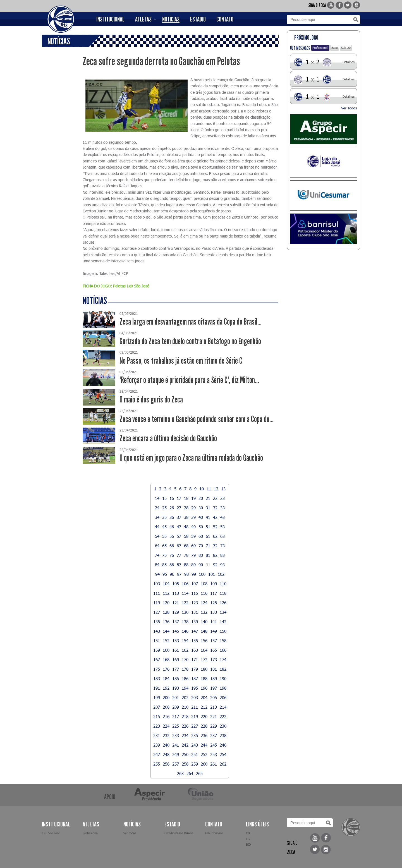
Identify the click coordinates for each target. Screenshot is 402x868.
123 (195, 603)
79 (193, 555)
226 (185, 726)
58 (186, 536)
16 (172, 498)
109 (214, 584)
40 (201, 517)
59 (193, 536)
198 (223, 688)
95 (165, 574)
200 (166, 697)
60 (201, 536)
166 (223, 650)
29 (193, 508)
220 (204, 716)
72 (215, 546)
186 (185, 678)
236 (204, 735)
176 (166, 669)
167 (157, 660)
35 (164, 517)
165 (214, 650)
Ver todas (130, 833)
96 (172, 574)
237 (214, 735)
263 (180, 773)
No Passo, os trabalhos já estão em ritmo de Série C (181, 361)
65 (164, 546)
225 (176, 726)
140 (204, 622)
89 (193, 565)
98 (186, 574)
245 (214, 745)
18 (186, 498)
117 (214, 593)
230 (223, 726)
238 (223, 735)
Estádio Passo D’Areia (179, 833)
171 (195, 660)
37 (179, 517)
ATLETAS (143, 19)
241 (176, 745)
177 (176, 669)
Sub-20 (346, 48)
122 (185, 603)
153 (176, 641)
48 (186, 527)
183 (157, 678)
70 (201, 546)
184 (166, 678)
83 (222, 555)
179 (195, 669)
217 (176, 716)
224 (166, 726)
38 (186, 517)
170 (185, 660)
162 (185, 650)
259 (195, 764)
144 (166, 631)
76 (172, 555)
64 (157, 546)
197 (214, 688)
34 (157, 517)
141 (214, 622)
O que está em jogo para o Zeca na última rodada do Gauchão (191, 458)
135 (157, 622)
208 (166, 707)
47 (179, 527)
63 (222, 536)
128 (166, 612)
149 (214, 631)
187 (195, 678)
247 (157, 754)
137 (176, 622)
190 (223, 678)
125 (214, 603)
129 (176, 612)
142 (223, 622)
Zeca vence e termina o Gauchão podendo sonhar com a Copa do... (197, 419)
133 (214, 612)
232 (166, 735)
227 (195, 726)
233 (176, 735)
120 (166, 603)
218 (185, 716)
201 (176, 697)
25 (164, 508)
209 (176, 707)
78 (186, 555)
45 (164, 527)
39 (193, 517)
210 (185, 707)
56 (172, 536)
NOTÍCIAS (171, 19)
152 (166, 641)
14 (157, 498)
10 (202, 489)
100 (202, 574)
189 (214, 678)
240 (166, 745)
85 (164, 565)
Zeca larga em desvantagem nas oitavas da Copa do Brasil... (191, 322)
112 (166, 593)
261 (214, 764)
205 (214, 697)
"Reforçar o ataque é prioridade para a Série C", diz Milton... (189, 380)
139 (195, 622)
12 (216, 489)
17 (179, 498)
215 (157, 716)
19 (193, 498)
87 (179, 565)
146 (185, 631)
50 (201, 527)
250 (185, 754)
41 (208, 517)
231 (157, 735)
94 (157, 574)
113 (176, 593)
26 (172, 508)
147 (195, 631)
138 (185, 622)
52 (215, 527)
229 (214, 726)
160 (166, 650)
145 (176, 631)
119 (157, 603)
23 (222, 498)
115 (195, 593)
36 (172, 517)
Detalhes (349, 62)
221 (214, 716)
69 (193, 546)
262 (223, 764)
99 (194, 574)
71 (208, 546)
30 (201, 508)
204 (204, 697)
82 (215, 555)
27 (179, 508)
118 (223, 593)
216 (166, 716)
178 (185, 669)
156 (204, 641)
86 (172, 565)
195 (195, 688)
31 (208, 508)
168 (166, 660)
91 (208, 565)
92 (215, 565)
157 (214, 641)
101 (212, 574)
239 (157, 745)
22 (215, 498)
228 (204, 726)
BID (248, 844)
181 (214, 669)
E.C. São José (51, 833)
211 (195, 707)
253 (214, 754)
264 (190, 773)
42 (215, 517)
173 (214, 660)
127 (157, 612)
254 (223, 754)
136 (166, 622)
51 (208, 527)
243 (195, 745)
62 (215, 536)
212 (204, 707)
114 (185, 593)
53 (222, 527)
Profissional (320, 48)
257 (176, 764)
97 (179, 574)
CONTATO (225, 19)
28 (186, 508)
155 (195, 641)
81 (208, 555)
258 (185, 764)
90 (201, 565)
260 (204, 764)
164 (204, 650)
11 (209, 489)
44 (157, 527)
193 (176, 688)
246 (223, 745)
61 (208, 536)
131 (195, 612)
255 (157, 764)
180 (204, 669)
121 (176, 603)
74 (157, 555)
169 (176, 660)
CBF (249, 833)
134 (223, 612)
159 (157, 650)
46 (172, 527)
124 (204, 603)
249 (176, 754)
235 (195, 735)
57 (179, 536)
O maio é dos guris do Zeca (151, 400)
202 (185, 697)
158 (223, 641)
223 (157, 726)
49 (193, 527)
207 (157, 707)
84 (157, 565)
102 (221, 574)
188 (204, 678)
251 (195, 754)
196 (204, 688)
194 (185, 688)
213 (214, 707)
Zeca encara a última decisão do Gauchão (168, 438)
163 (195, 650)
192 (166, 688)
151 (157, 641)
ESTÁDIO (198, 19)
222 (223, 716)
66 (172, 546)
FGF (249, 839)
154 (185, 641)
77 (179, 555)
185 (176, 678)
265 (199, 773)
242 (185, 745)
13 (223, 489)
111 (157, 593)
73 (222, 546)
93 (222, 565)
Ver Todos (349, 108)
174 (223, 660)
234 (185, 735)
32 (215, 508)
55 (164, 536)
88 (186, 565)
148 (204, 631)
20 (201, 498)
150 (223, 631)
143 (157, 631)
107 (195, 584)
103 (157, 584)
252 (204, 754)
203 (195, 697)
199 (157, 697)
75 (164, 555)
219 (195, 716)
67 (179, 546)
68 (186, 546)
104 (166, 584)
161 (176, 650)
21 (208, 498)
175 (157, 669)
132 (204, 612)
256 (166, 764)
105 (176, 584)
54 (157, 536)
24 (157, 508)
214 (223, 707)
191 (157, 688)
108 (204, 584)
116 (204, 593)
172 (204, 660)
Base (335, 48)
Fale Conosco (214, 833)
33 (222, 508)
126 (223, 603)
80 (201, 555)
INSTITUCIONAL (110, 19)
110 (223, 584)
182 (223, 669)
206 (223, 697)
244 (204, 745)
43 (222, 517)
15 (164, 498)
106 (185, 584)
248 (166, 754)
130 (185, 612)
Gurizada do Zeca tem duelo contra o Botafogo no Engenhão (190, 341)
